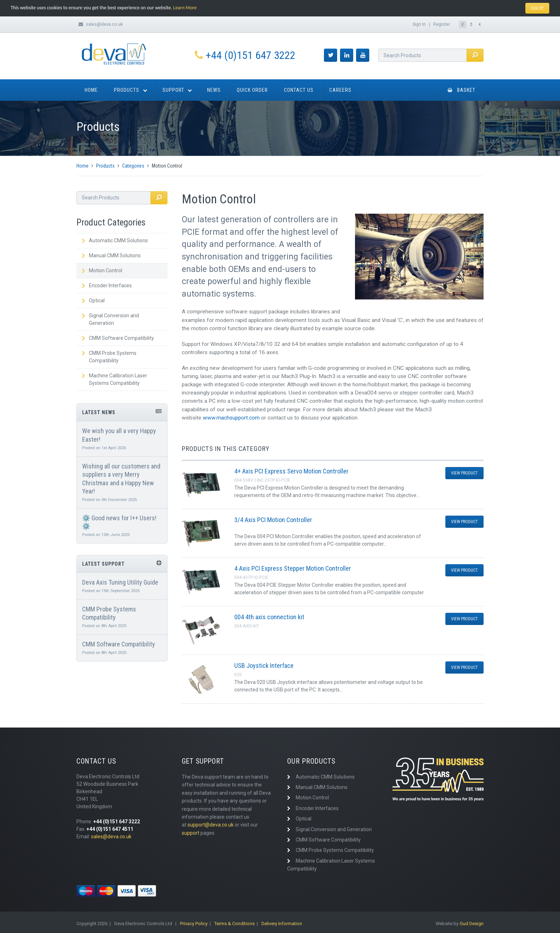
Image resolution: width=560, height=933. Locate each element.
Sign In (419, 24)
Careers (340, 90)
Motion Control (102, 271)
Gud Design (472, 924)
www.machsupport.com (231, 418)
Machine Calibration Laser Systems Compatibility (114, 379)
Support (173, 90)
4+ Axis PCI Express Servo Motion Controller (291, 471)
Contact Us (299, 90)
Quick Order (252, 90)
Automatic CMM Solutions (115, 240)
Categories (133, 166)
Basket (461, 90)
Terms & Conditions (234, 924)
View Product (464, 473)
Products (127, 90)
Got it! (537, 8)
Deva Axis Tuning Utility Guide (120, 582)
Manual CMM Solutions (111, 255)
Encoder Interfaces (107, 286)
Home (91, 90)
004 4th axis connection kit (269, 617)
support (191, 833)
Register (442, 24)
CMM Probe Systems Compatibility (109, 357)
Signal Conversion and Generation (110, 319)
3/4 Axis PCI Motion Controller (273, 520)
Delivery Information (282, 924)
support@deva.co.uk (211, 825)
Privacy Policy (194, 924)
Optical (93, 301)
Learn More (186, 8)
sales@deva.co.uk (104, 24)
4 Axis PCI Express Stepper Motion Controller (293, 568)
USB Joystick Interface (264, 666)
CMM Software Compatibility (118, 338)
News (214, 90)
